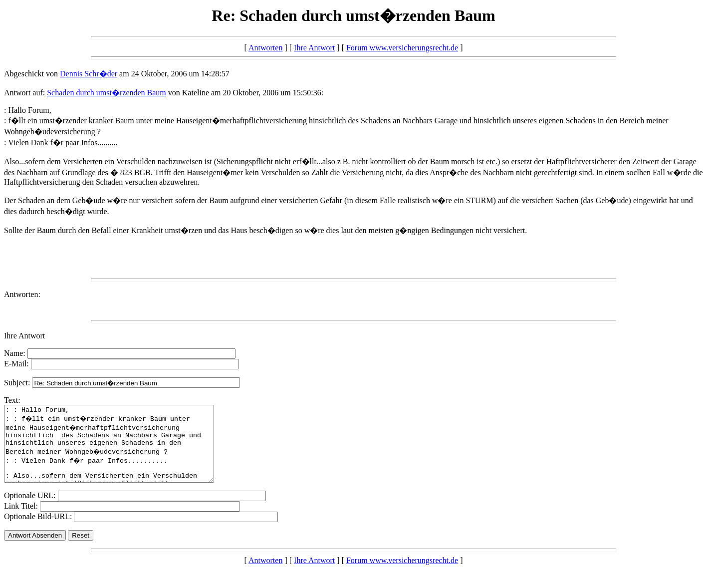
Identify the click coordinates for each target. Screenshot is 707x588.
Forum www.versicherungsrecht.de (402, 48)
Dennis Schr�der (89, 74)
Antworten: (22, 294)
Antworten (265, 48)
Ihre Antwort (314, 48)
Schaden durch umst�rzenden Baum (107, 93)
